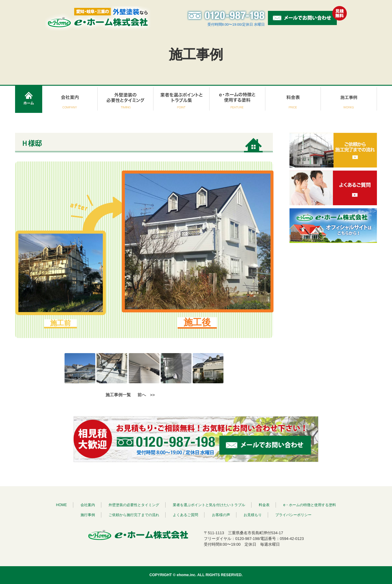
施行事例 (88, 515)
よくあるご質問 (185, 515)
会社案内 (88, 505)
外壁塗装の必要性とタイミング (134, 505)
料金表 (264, 505)
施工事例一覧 (118, 395)
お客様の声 (221, 515)
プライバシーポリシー (293, 515)
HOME (62, 505)
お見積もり (253, 515)
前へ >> (146, 395)
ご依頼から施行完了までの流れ (134, 515)
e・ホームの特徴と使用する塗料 (310, 505)
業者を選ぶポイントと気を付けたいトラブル (209, 505)
